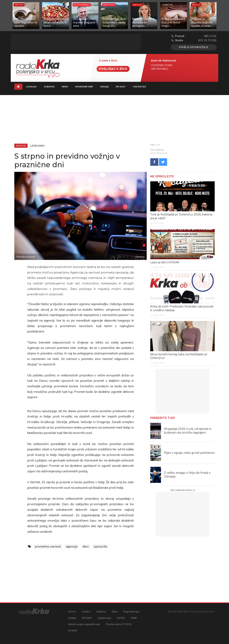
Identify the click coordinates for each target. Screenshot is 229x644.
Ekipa (65, 87)
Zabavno (49, 87)
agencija (72, 546)
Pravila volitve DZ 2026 (119, 624)
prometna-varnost (48, 546)
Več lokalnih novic (183, 490)
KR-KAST (121, 87)
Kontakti (73, 630)
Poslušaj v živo (113, 69)
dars (86, 546)
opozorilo (100, 546)
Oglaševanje (104, 618)
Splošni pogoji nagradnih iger (84, 624)
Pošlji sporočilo (194, 47)
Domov (72, 611)
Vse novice (139, 87)
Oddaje (104, 87)
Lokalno (31, 87)
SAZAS (121, 618)
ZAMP (134, 618)
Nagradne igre (84, 87)
